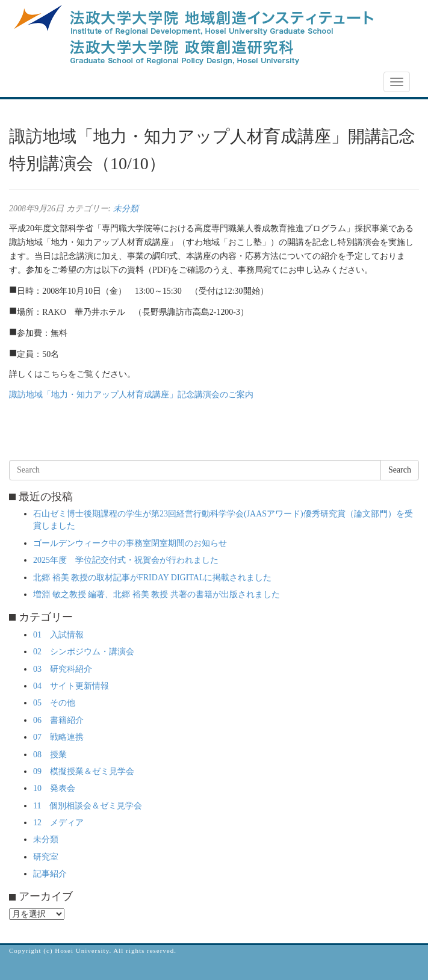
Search (400, 470)
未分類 (126, 209)
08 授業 (50, 755)
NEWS (28, 82)
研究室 (46, 857)
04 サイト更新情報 (71, 686)
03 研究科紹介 (63, 669)
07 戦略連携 (58, 737)
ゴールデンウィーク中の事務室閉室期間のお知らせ (130, 543)
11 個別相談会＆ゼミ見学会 (88, 806)
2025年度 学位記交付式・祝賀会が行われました (126, 560)
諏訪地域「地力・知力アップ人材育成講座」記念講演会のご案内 (131, 395)
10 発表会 (54, 788)
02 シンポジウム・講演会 (84, 652)
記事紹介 (50, 874)
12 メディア (58, 823)
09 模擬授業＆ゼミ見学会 (84, 771)
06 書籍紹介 (58, 720)
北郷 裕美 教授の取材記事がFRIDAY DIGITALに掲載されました (152, 578)
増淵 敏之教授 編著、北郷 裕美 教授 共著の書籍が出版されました (157, 594)
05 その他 (54, 703)
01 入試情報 (58, 635)
